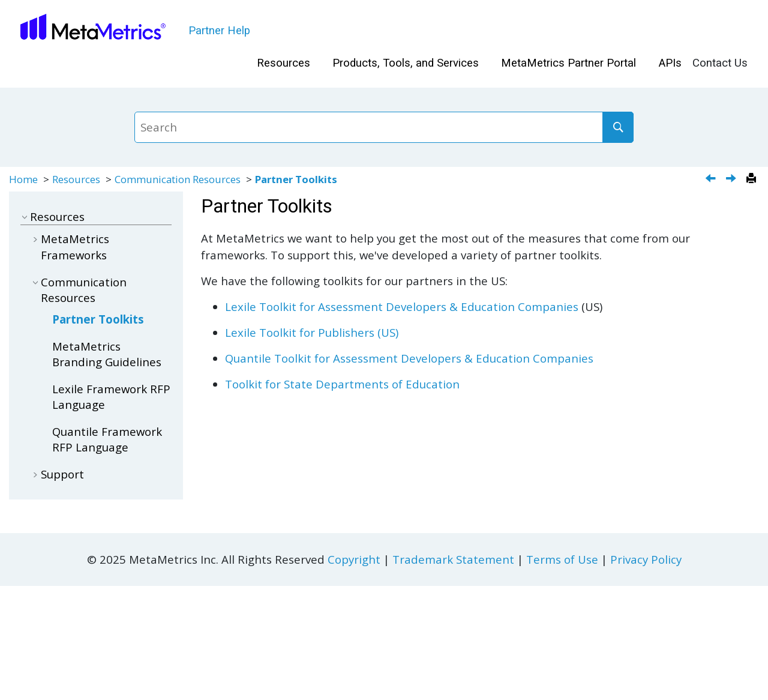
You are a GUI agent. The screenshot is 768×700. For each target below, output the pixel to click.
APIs (670, 63)
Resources (283, 63)
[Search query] (384, 127)
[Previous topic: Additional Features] (712, 179)
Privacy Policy (646, 559)
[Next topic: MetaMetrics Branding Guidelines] (732, 179)
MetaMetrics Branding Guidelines (107, 354)
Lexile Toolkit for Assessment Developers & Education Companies (402, 306)
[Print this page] (753, 179)
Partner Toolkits (296, 179)
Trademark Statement (453, 559)
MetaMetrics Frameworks (75, 246)
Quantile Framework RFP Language (107, 439)
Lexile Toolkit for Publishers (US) (312, 332)
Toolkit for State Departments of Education (342, 384)
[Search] (618, 127)
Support (62, 474)
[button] (25, 216)
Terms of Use (562, 559)
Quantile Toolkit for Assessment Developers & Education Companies (409, 358)
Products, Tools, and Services (406, 63)
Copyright (354, 559)
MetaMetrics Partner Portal (568, 63)
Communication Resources (178, 179)
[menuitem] (283, 63)
